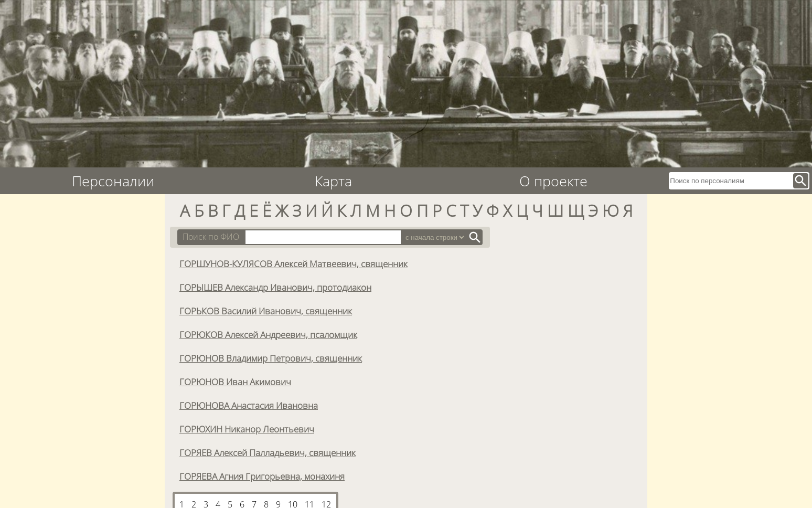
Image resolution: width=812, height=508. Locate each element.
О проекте (553, 181)
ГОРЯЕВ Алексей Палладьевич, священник (268, 452)
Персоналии (113, 181)
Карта (333, 181)
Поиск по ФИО (211, 237)
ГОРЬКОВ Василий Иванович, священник (266, 311)
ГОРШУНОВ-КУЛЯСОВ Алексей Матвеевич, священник (293, 263)
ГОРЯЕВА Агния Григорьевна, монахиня (262, 476)
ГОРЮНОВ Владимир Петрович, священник (271, 358)
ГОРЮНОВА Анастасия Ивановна (249, 405)
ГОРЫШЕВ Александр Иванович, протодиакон (275, 287)
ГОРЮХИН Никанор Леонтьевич (247, 429)
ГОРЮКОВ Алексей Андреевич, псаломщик (268, 334)
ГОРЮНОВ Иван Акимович (235, 382)
